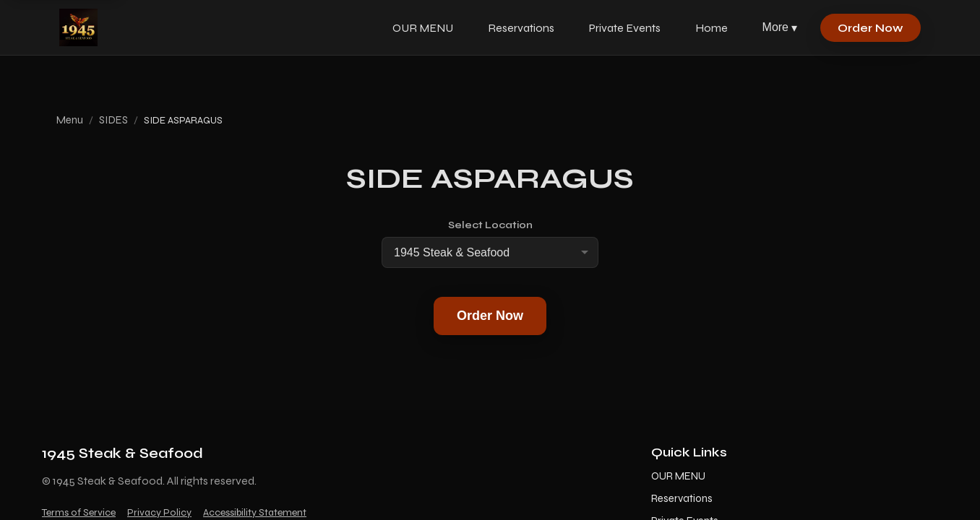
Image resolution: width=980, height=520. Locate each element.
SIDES (113, 120)
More (780, 28)
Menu (70, 120)
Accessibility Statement (255, 512)
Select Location (490, 225)
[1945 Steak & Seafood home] (78, 27)
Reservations (521, 28)
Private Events (625, 28)
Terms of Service (79, 512)
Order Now (871, 28)
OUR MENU (423, 28)
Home (712, 28)
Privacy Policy (159, 512)
